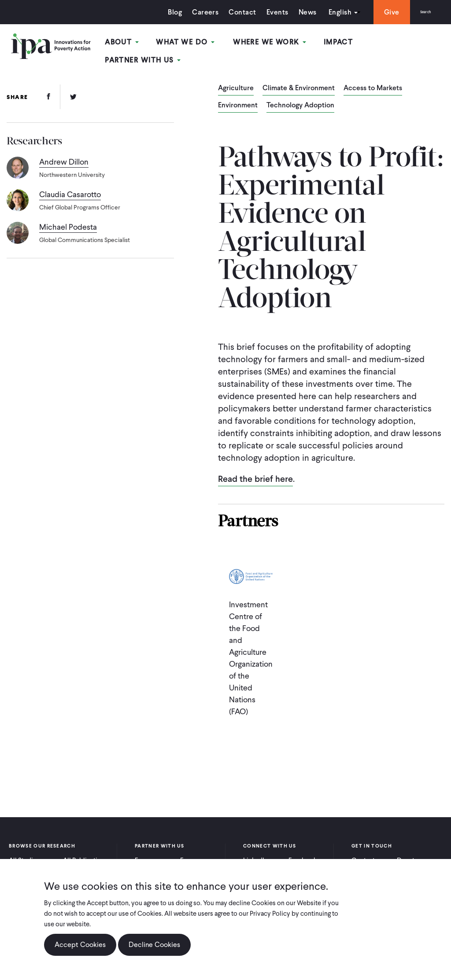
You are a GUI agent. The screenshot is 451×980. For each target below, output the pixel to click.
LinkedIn (255, 853)
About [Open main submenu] (130, 43)
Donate (407, 853)
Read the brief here (255, 471)
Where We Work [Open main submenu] (270, 43)
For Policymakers (199, 857)
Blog (163, 12)
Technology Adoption (300, 98)
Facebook (303, 853)
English (327, 12)
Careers (193, 12)
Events (265, 12)
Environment (238, 98)
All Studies (24, 853)
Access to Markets (373, 81)
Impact (335, 43)
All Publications (85, 853)
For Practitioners (153, 857)
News (295, 12)
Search (419, 12)
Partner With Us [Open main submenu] (402, 43)
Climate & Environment (299, 81)
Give (379, 12)
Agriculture (236, 81)
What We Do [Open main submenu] (190, 43)
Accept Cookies (80, 950)
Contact (230, 12)
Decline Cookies (154, 950)
